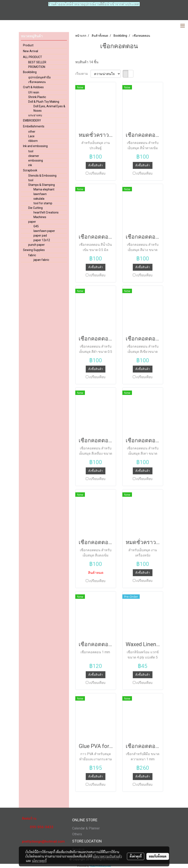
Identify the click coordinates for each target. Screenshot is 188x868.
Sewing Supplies (34, 250)
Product (28, 45)
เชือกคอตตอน (37, 82)
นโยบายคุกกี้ (39, 861)
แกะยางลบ (35, 115)
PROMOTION (37, 67)
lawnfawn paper (44, 231)
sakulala (39, 199)
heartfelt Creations (46, 212)
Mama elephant (44, 189)
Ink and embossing (35, 146)
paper (32, 222)
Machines (40, 217)
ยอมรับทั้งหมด (158, 856)
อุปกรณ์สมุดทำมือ (39, 77)
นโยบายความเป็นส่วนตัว (107, 856)
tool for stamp (43, 203)
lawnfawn (40, 194)
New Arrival (31, 51)
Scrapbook (30, 170)
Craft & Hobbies (33, 87)
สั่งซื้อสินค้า (96, 165)
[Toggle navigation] (183, 26)
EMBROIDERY (32, 120)
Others (77, 834)
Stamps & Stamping (42, 185)
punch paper (36, 245)
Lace (31, 136)
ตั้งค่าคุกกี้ (136, 856)
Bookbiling (30, 72)
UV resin (34, 92)
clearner (34, 156)
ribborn (33, 141)
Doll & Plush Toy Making (44, 102)
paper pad (40, 235)
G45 (36, 226)
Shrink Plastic (37, 97)
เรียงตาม (83, 74)
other (32, 132)
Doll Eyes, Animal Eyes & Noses (49, 108)
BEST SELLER (37, 62)
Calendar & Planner (86, 828)
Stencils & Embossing (42, 176)
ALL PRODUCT (33, 57)
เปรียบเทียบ (97, 173)
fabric (32, 255)
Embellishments (34, 126)
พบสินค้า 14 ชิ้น (87, 62)
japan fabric (41, 260)
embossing (36, 160)
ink (30, 165)
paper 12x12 (42, 240)
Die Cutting (35, 208)
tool (31, 151)
